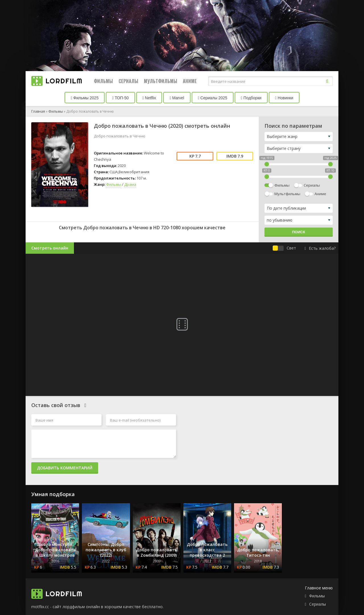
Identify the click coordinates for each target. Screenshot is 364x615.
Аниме (190, 81)
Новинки (284, 98)
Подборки (251, 98)
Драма (130, 184)
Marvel (177, 98)
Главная (38, 111)
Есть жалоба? (320, 248)
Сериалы (128, 81)
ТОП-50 (120, 98)
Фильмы (103, 81)
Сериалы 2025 (213, 98)
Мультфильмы (161, 81)
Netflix (149, 98)
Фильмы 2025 (85, 98)
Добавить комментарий (65, 468)
